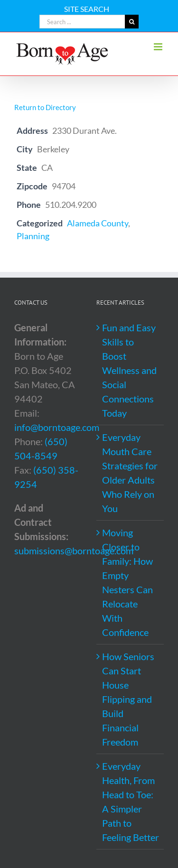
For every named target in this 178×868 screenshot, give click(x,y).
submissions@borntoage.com (74, 551)
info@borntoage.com (57, 427)
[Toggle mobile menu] (159, 47)
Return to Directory (45, 107)
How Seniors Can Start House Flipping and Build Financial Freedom (128, 699)
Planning (33, 236)
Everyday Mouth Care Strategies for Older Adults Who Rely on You (130, 473)
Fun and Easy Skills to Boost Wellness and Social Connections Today (129, 370)
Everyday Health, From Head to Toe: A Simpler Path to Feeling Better (131, 802)
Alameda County (98, 223)
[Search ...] (82, 22)
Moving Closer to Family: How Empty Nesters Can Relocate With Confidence (127, 582)
